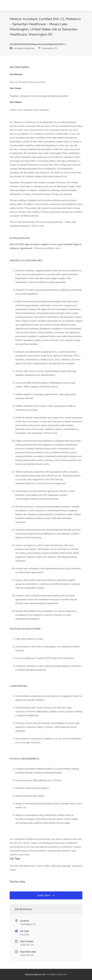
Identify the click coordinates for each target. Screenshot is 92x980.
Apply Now (46, 895)
